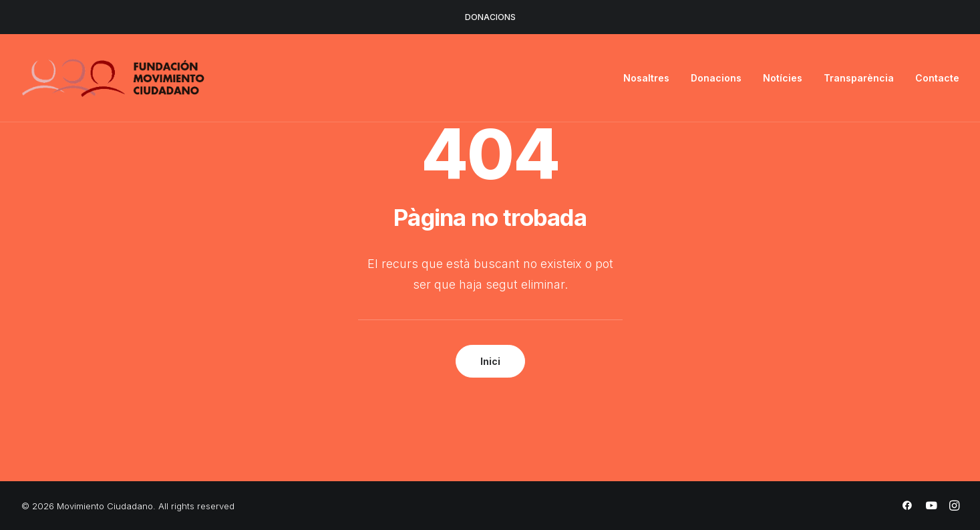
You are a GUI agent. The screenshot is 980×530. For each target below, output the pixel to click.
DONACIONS (490, 17)
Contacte (937, 78)
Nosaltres (646, 78)
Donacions (716, 78)
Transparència (859, 78)
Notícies (783, 78)
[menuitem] (651, 78)
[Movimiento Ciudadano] (114, 78)
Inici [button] (490, 361)
